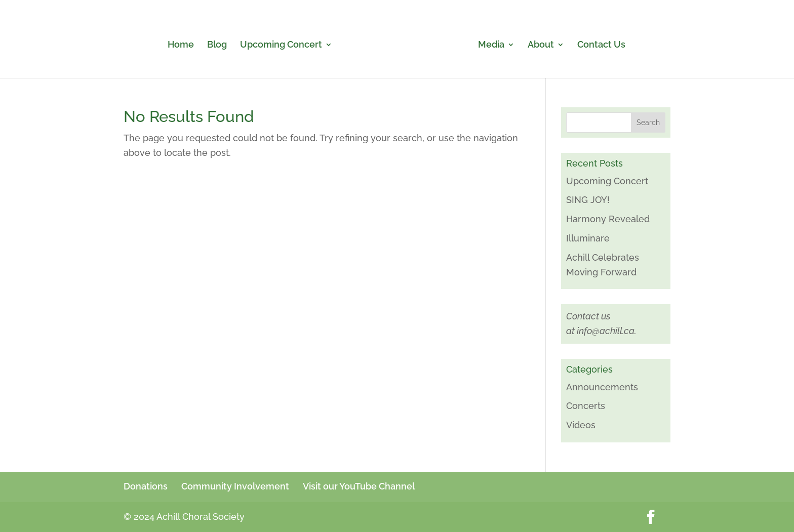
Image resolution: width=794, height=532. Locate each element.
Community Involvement (235, 486)
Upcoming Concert (281, 45)
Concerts (586, 406)
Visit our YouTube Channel (359, 486)
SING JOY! (588, 200)
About (541, 45)
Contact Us (601, 45)
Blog (217, 45)
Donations (146, 486)
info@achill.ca (606, 331)
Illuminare (588, 238)
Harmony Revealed (608, 219)
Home (181, 45)
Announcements (602, 387)
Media (491, 45)
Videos (581, 425)
